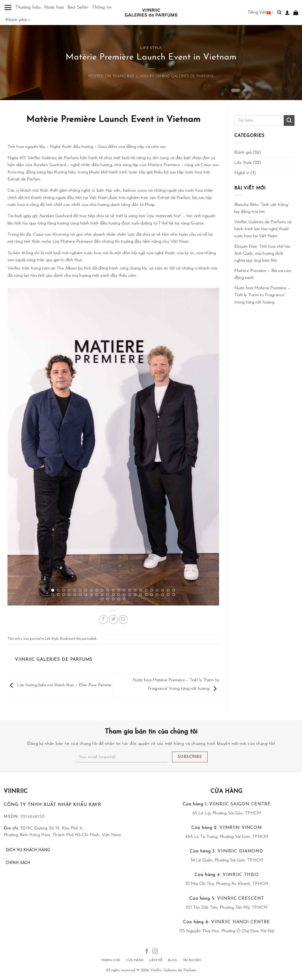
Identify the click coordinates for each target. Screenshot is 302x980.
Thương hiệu (28, 7)
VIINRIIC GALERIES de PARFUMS (185, 76)
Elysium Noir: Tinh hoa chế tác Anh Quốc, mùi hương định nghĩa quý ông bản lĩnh (262, 254)
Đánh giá (243, 152)
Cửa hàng (227, 791)
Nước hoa (54, 7)
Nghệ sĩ (242, 173)
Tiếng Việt (261, 12)
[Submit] (289, 120)
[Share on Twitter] (113, 619)
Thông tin (102, 7)
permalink (89, 639)
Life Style (151, 48)
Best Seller (78, 7)
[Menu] (8, 8)
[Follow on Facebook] (147, 952)
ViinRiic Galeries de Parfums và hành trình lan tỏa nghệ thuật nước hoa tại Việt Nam (263, 229)
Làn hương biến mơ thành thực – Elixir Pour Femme (59, 685)
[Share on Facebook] (103, 619)
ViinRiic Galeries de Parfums (173, 970)
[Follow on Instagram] (155, 952)
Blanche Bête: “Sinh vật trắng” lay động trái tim (262, 208)
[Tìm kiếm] (279, 12)
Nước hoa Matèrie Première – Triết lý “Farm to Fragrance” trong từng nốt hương (262, 295)
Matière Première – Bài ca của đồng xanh (263, 274)
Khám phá (18, 20)
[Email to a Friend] (123, 619)
